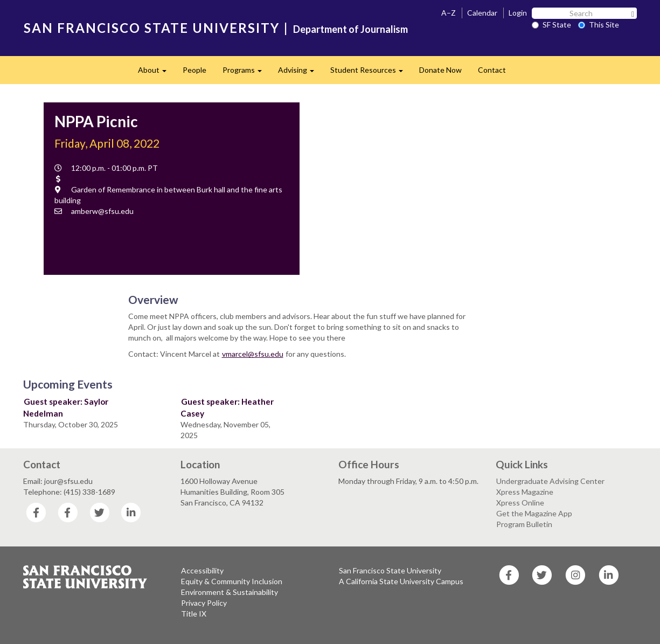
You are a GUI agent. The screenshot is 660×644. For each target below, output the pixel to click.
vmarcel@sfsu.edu (253, 354)
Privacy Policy (204, 603)
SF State (551, 25)
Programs (246, 73)
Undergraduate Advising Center (550, 481)
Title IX (194, 614)
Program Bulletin (524, 524)
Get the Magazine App (534, 513)
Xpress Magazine (525, 492)
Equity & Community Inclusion (232, 581)
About (156, 73)
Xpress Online (520, 503)
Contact (492, 70)
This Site (599, 25)
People (194, 70)
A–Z (449, 13)
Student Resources (371, 73)
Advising (300, 73)
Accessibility (202, 570)
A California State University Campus (401, 581)
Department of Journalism (350, 29)
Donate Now (440, 70)
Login (518, 13)
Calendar (482, 13)
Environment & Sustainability (230, 592)
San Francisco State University (390, 570)
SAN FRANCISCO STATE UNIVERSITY (152, 28)
